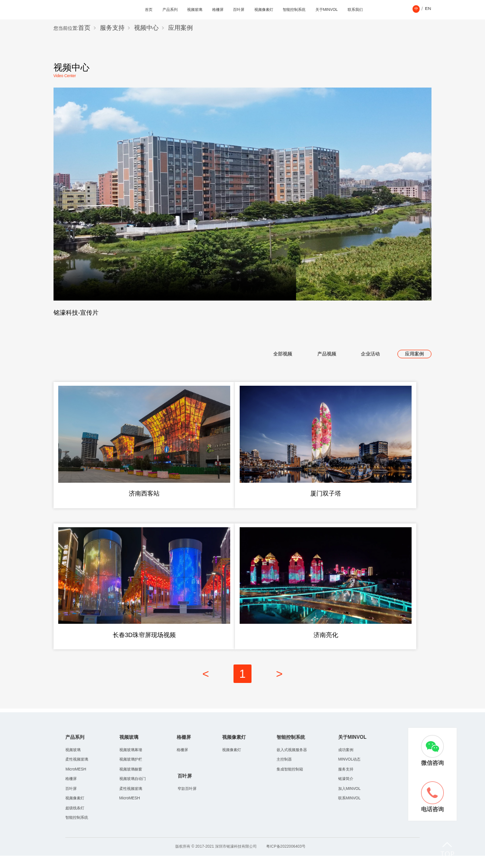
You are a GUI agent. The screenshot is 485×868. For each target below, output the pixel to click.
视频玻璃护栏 (131, 772)
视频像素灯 (264, 10)
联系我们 (355, 10)
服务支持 (112, 28)
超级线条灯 (75, 820)
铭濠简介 (346, 791)
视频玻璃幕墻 (131, 762)
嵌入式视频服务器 (292, 762)
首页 (149, 10)
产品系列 (170, 10)
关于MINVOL (327, 10)
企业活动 (370, 354)
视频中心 (146, 28)
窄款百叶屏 (187, 801)
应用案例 (180, 28)
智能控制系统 (294, 10)
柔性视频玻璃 (77, 772)
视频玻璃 (195, 10)
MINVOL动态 (349, 772)
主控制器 (284, 772)
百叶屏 (239, 10)
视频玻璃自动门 (133, 791)
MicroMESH (76, 782)
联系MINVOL (349, 810)
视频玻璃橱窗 (131, 782)
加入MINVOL (349, 801)
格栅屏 (218, 10)
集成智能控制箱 (290, 782)
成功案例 (346, 762)
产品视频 (327, 354)
